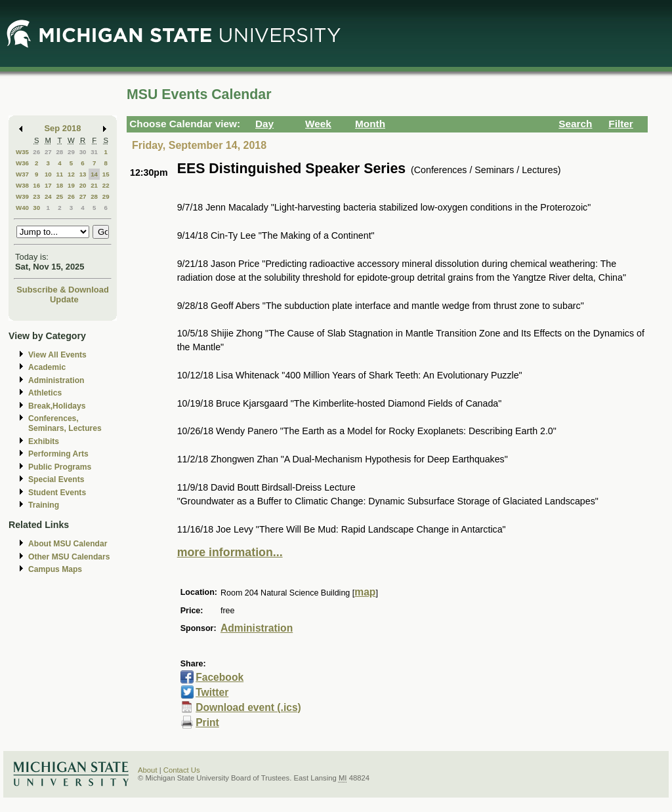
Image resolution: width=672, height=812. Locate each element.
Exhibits (44, 441)
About (148, 770)
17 (48, 185)
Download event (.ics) (248, 707)
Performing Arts (58, 454)
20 (83, 185)
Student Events (57, 493)
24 (48, 196)
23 (36, 196)
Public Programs (60, 467)
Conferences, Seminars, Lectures (65, 423)
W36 (22, 163)
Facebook (220, 677)
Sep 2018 (63, 128)
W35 (22, 152)
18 (59, 185)
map (365, 592)
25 (59, 196)
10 (48, 174)
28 (59, 152)
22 (106, 185)
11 (59, 174)
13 (83, 174)
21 (94, 185)
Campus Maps (55, 569)
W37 (22, 174)
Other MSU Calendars (69, 557)
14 (94, 174)
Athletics (45, 393)
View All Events (57, 355)
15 (106, 174)
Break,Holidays (57, 406)
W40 (22, 208)
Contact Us (182, 770)
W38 (22, 185)
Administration (56, 380)
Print (207, 722)
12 (71, 174)
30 (83, 152)
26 (36, 152)
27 (48, 152)
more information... (230, 552)
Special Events (56, 479)
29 (71, 152)
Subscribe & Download (63, 290)
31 (94, 152)
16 (36, 185)
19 (71, 185)
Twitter (212, 692)
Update (64, 299)
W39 (22, 196)
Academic (47, 367)
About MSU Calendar (68, 544)
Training (44, 505)
